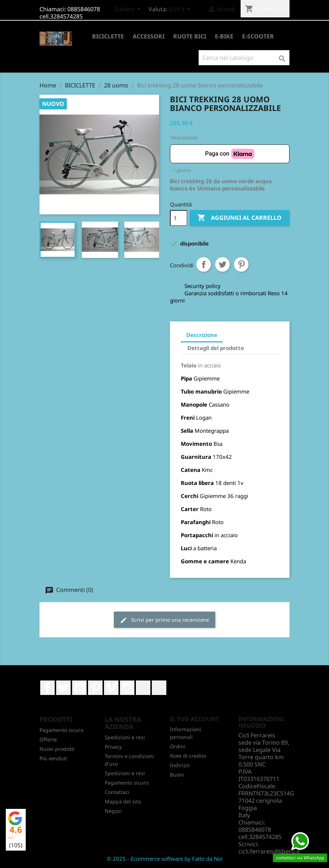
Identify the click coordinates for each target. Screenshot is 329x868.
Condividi (204, 264)
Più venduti (53, 758)
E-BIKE (224, 36)
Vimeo (111, 688)
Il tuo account (194, 719)
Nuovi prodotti (57, 749)
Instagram (127, 688)
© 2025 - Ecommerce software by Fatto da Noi (165, 859)
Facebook (47, 688)
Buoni (177, 775)
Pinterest (241, 264)
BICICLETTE (108, 36)
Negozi (113, 811)
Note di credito (188, 756)
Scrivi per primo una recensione (164, 620)
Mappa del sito (123, 801)
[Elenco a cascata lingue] (129, 10)
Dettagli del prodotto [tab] (216, 348)
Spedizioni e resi (125, 737)
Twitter (63, 688)
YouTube (79, 688)
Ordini (178, 746)
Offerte (48, 739)
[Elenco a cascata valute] (181, 10)
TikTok (159, 688)
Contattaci (117, 792)
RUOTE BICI (190, 36)
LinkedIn (143, 688)
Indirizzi (180, 765)
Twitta (222, 264)
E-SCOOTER (258, 36)
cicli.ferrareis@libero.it (269, 851)
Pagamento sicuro (61, 730)
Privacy (113, 747)
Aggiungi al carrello (239, 218)
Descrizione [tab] (202, 335)
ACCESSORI (149, 36)
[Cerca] (244, 58)
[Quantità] (179, 218)
